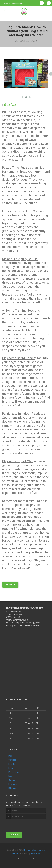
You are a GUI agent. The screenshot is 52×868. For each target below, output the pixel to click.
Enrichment (12, 105)
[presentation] (21, 824)
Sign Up (14, 835)
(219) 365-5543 (13, 617)
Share (10, 585)
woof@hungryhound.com (17, 620)
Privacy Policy (30, 850)
